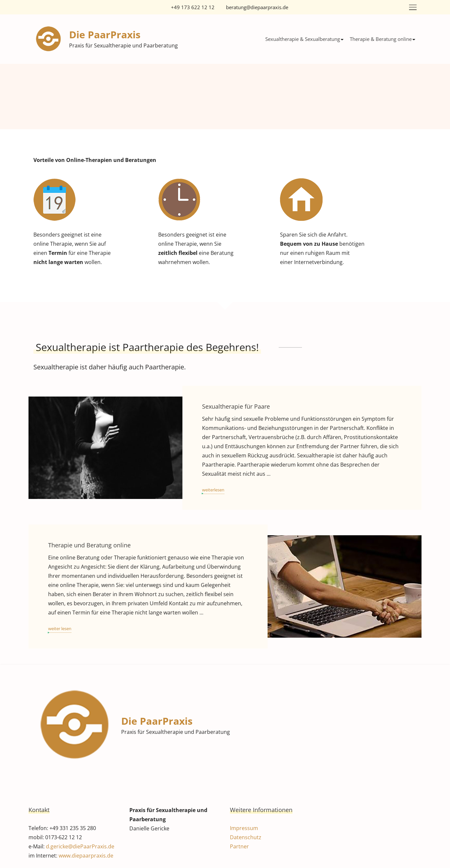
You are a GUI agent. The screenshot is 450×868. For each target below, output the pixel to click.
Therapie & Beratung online (381, 39)
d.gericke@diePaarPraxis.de (80, 846)
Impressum (244, 828)
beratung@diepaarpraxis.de (257, 7)
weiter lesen (60, 629)
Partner (239, 846)
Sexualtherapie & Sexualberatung (303, 39)
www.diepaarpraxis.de (86, 856)
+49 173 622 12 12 (193, 7)
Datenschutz (246, 837)
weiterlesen (213, 490)
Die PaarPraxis (105, 35)
